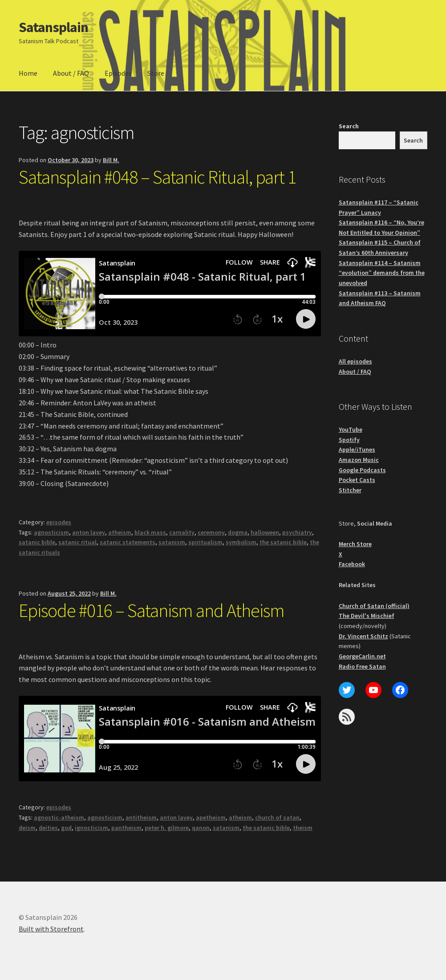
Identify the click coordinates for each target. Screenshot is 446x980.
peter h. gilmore (167, 828)
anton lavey (89, 532)
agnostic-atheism (59, 817)
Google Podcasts (362, 470)
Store (156, 73)
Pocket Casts (357, 480)
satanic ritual (77, 542)
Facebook (352, 564)
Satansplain (53, 27)
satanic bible (37, 542)
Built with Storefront (51, 929)
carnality (182, 532)
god (66, 828)
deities (48, 828)
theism (303, 828)
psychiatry (297, 532)
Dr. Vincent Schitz (363, 636)
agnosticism (51, 532)
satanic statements (128, 542)
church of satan (277, 817)
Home (28, 73)
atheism (120, 532)
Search (349, 126)
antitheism (141, 817)
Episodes (118, 73)
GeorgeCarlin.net (362, 656)
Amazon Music (359, 460)
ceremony (211, 532)
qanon (201, 828)
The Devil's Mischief (367, 616)
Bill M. (111, 160)
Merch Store (355, 544)
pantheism (126, 828)
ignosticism (91, 828)
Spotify (349, 440)
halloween (265, 532)
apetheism (211, 817)
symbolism (241, 542)
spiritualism (205, 542)
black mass (150, 532)
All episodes (355, 361)
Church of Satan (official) (374, 606)
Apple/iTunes (357, 449)
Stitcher (350, 490)
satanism (172, 542)
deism (27, 828)
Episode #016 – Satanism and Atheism (152, 610)
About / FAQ (71, 73)
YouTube (351, 429)
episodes (59, 522)
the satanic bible (283, 542)
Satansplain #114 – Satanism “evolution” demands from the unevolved (382, 273)
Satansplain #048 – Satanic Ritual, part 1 (157, 177)
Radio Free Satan (362, 666)
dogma (238, 532)
